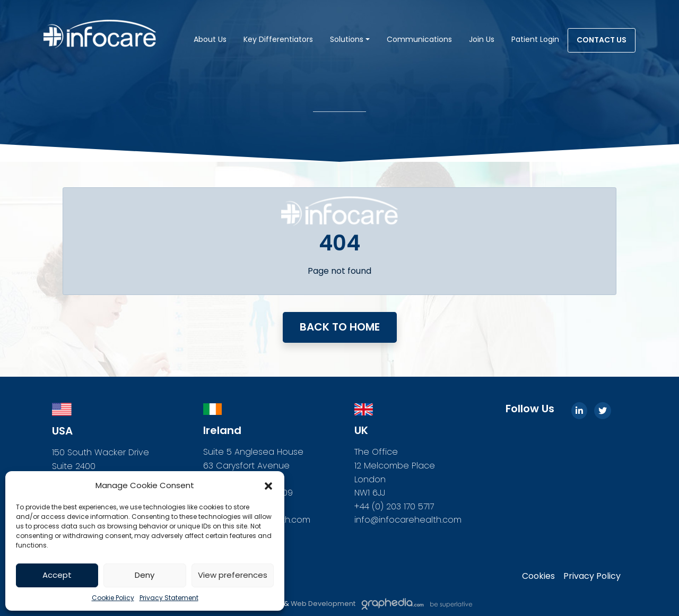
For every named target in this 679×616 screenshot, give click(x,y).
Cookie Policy (113, 598)
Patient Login (535, 39)
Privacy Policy (592, 576)
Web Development (324, 604)
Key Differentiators (278, 39)
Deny (145, 575)
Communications (419, 39)
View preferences (233, 575)
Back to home (340, 327)
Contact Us (602, 40)
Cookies (538, 576)
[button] (268, 485)
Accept (57, 575)
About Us (210, 39)
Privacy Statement (169, 598)
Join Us (482, 39)
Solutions (347, 39)
